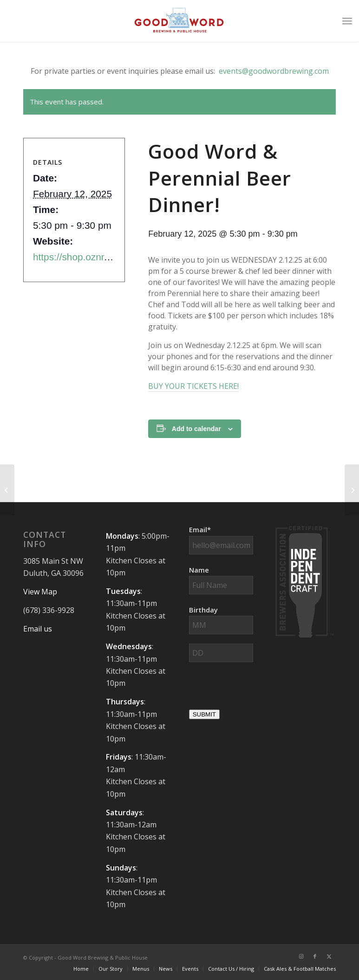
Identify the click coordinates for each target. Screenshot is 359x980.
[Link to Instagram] (301, 956)
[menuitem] (347, 21)
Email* (200, 529)
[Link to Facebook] (315, 956)
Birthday (203, 610)
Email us (38, 629)
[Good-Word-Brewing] (179, 21)
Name (199, 570)
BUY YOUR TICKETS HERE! (193, 386)
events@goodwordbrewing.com (274, 71)
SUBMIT (204, 714)
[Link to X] (329, 956)
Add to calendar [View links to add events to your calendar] (196, 429)
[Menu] (347, 21)
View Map (40, 592)
